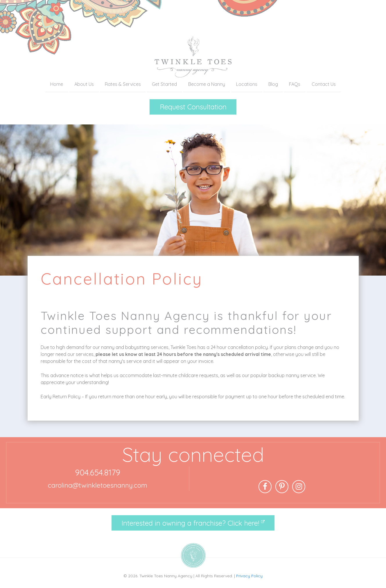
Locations (247, 84)
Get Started (164, 84)
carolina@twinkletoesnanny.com (98, 485)
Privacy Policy (249, 576)
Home (57, 84)
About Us (84, 84)
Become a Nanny (207, 84)
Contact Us (324, 84)
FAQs (295, 84)
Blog (273, 84)
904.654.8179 (98, 472)
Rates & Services (123, 84)
